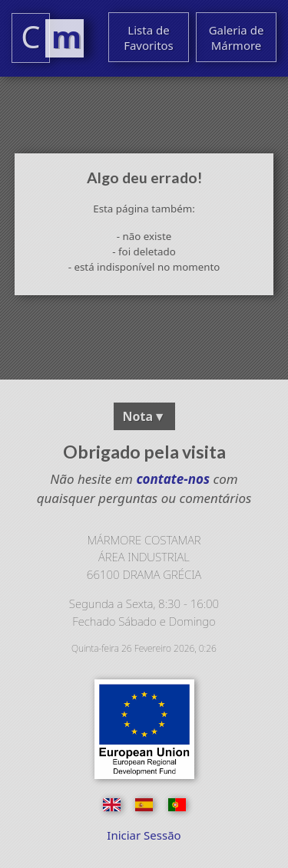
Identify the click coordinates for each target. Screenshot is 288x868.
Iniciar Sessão (144, 835)
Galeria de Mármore (237, 38)
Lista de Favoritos (149, 38)
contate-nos (171, 479)
